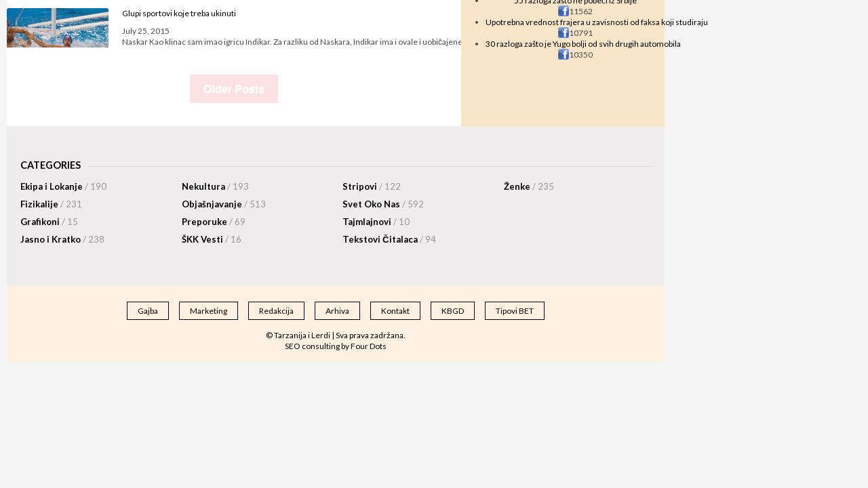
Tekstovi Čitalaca (389, 239)
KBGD (453, 311)
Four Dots (369, 346)
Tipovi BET (515, 311)
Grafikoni (49, 222)
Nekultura (215, 186)
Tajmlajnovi (376, 222)
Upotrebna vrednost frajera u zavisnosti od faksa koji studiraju (597, 22)
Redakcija (276, 311)
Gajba (148, 311)
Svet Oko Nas (383, 204)
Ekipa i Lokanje (63, 186)
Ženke (529, 186)
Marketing (209, 311)
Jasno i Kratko (62, 239)
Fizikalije (51, 204)
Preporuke (214, 222)
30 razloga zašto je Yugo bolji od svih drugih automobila (583, 44)
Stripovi (372, 186)
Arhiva (337, 311)
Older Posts (234, 89)
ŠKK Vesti (212, 239)
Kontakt (395, 311)
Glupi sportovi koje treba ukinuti (179, 13)
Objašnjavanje (224, 204)
